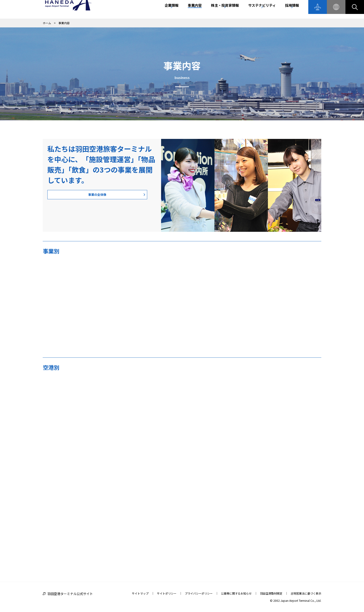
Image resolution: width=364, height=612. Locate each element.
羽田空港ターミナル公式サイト (70, 594)
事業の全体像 (75, 196)
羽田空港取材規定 (271, 593)
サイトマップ (140, 593)
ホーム (47, 23)
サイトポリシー (167, 593)
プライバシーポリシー (199, 593)
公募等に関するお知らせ (236, 593)
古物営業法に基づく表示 (306, 593)
